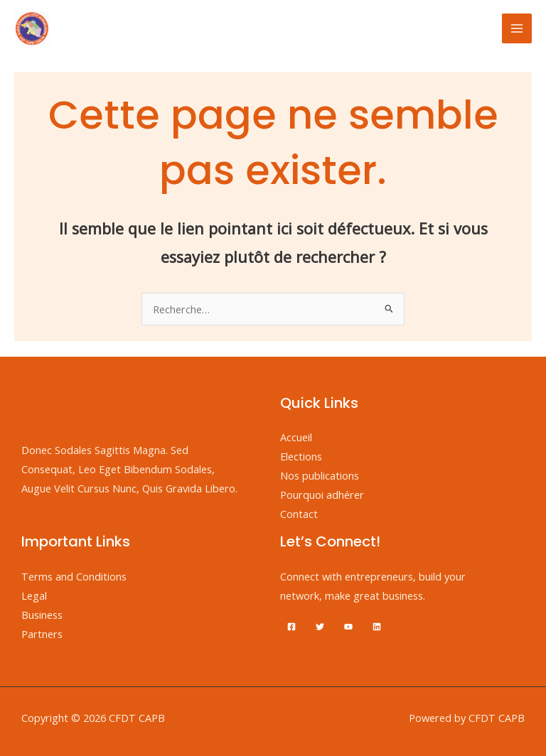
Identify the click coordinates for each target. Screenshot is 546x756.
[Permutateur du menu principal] (517, 28)
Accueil (296, 437)
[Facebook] (291, 627)
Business (42, 615)
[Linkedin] (377, 627)
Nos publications (320, 475)
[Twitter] (320, 627)
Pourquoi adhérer (322, 495)
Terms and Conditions (74, 576)
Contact (299, 514)
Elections (301, 456)
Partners (42, 634)
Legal (34, 595)
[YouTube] (348, 627)
